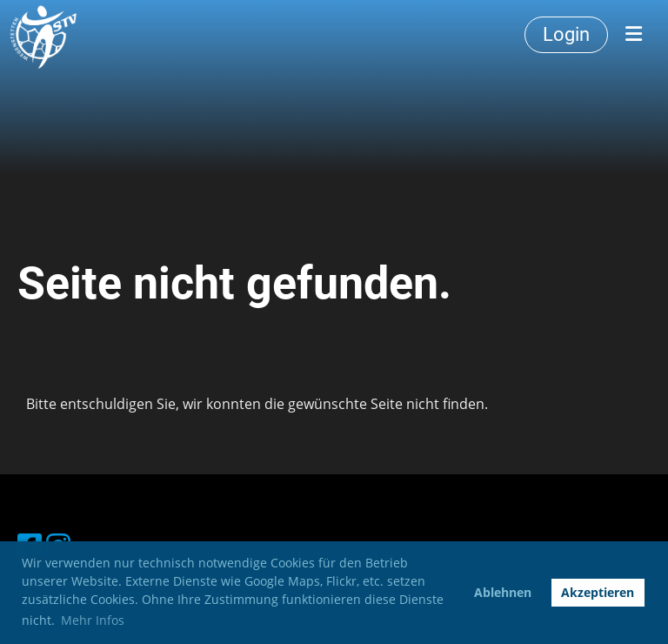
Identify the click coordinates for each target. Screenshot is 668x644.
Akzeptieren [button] (598, 592)
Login (566, 34)
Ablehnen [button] (503, 592)
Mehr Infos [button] (93, 620)
